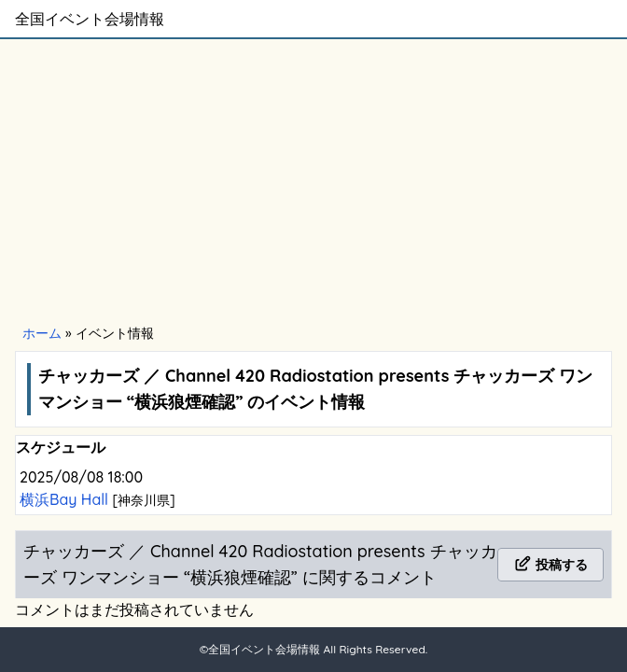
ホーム (42, 333)
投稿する (550, 565)
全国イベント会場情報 (90, 19)
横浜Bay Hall (66, 499)
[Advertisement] (313, 179)
